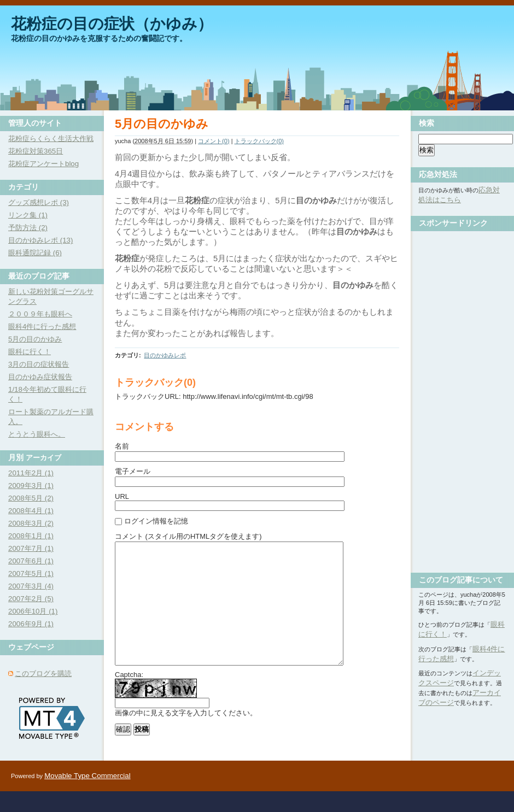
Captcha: (129, 699)
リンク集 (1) (28, 215)
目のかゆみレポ (165, 355)
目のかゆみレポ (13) (40, 240)
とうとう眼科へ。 (37, 434)
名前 (122, 446)
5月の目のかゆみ (35, 339)
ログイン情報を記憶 (156, 521)
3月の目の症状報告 (39, 364)
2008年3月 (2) (31, 523)
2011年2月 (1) (31, 473)
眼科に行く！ (30, 352)
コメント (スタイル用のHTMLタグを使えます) (188, 536)
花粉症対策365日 (36, 151)
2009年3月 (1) (31, 486)
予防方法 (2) (28, 228)
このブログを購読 (43, 673)
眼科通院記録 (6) (35, 253)
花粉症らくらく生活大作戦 (51, 139)
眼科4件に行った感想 (42, 326)
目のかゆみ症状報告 (40, 377)
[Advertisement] (462, 398)
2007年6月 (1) (31, 561)
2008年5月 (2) (31, 498)
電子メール (133, 471)
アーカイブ (43, 458)
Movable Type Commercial (87, 797)
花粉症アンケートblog (43, 164)
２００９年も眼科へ (40, 314)
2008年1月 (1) (31, 536)
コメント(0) (214, 141)
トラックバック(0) (259, 141)
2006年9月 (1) (31, 624)
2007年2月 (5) (31, 599)
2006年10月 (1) (33, 611)
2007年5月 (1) (31, 573)
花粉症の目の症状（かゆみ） (112, 24)
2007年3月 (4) (31, 586)
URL (122, 496)
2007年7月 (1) (31, 548)
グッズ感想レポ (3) (39, 202)
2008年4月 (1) (31, 511)
